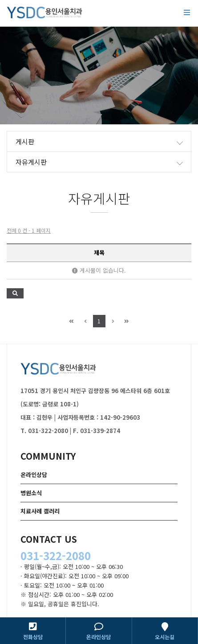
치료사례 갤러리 (40, 511)
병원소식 (31, 493)
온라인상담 (34, 475)
